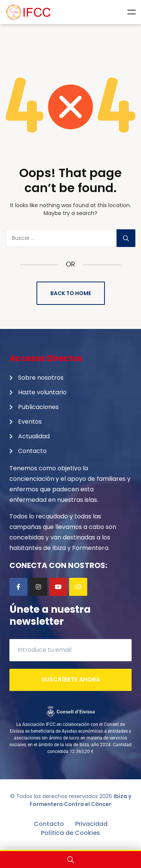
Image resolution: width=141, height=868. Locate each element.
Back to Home (71, 293)
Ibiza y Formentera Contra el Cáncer (80, 800)
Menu (132, 12)
